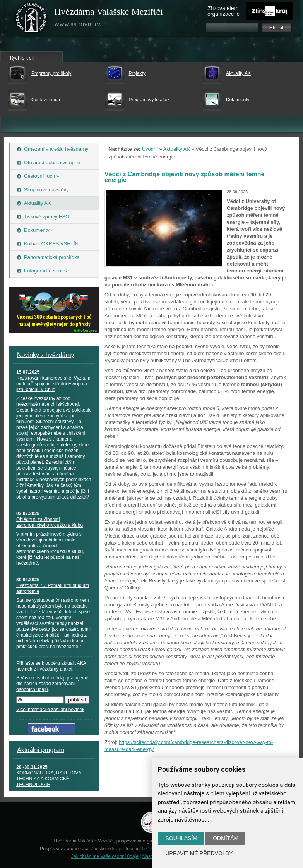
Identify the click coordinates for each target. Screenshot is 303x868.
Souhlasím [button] (181, 838)
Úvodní (150, 149)
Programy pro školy (51, 73)
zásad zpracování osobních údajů (45, 687)
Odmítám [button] (226, 838)
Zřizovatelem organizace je (223, 11)
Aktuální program (41, 750)
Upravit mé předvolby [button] (199, 853)
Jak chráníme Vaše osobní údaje (105, 856)
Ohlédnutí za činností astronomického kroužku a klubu (50, 522)
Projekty (137, 73)
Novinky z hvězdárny (46, 355)
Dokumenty (238, 100)
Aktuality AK (238, 73)
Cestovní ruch (46, 100)
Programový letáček (149, 100)
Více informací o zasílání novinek (50, 710)
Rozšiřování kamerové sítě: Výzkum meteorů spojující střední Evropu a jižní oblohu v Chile (53, 384)
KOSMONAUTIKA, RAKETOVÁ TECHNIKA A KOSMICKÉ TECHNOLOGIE (49, 779)
